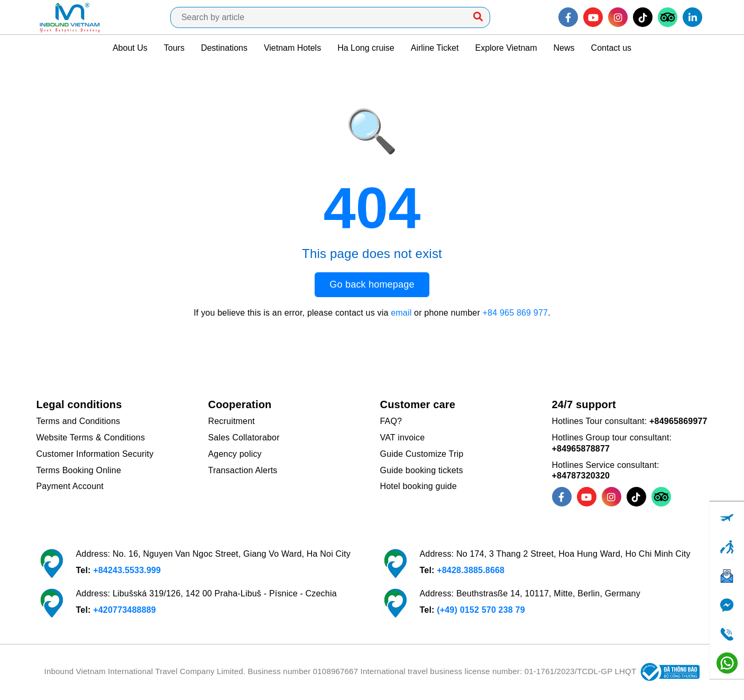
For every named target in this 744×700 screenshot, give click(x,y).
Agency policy (235, 454)
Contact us (611, 48)
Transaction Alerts (243, 470)
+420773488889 (125, 610)
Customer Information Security (95, 454)
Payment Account (70, 486)
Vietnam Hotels (292, 48)
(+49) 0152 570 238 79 (481, 610)
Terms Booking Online (79, 470)
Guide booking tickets (422, 470)
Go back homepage (372, 284)
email (401, 313)
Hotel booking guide (419, 486)
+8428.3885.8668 (471, 570)
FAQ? (391, 421)
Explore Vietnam (506, 48)
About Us (130, 48)
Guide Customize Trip (422, 454)
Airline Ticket (435, 48)
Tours (174, 48)
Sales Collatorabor (244, 438)
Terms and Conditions (79, 421)
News (564, 48)
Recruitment (232, 421)
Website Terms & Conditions (91, 438)
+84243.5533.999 (127, 570)
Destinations (224, 48)
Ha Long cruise (366, 48)
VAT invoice (403, 438)
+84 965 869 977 (516, 313)
